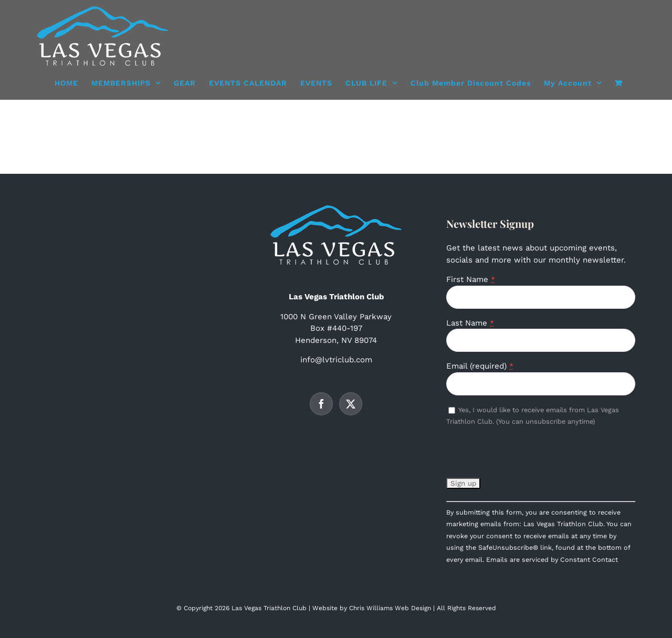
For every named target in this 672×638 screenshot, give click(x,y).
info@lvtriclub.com (336, 360)
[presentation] (526, 456)
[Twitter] (351, 404)
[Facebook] (321, 404)
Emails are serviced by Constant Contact (552, 559)
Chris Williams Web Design (390, 608)
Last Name (470, 323)
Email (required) (480, 366)
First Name (471, 279)
